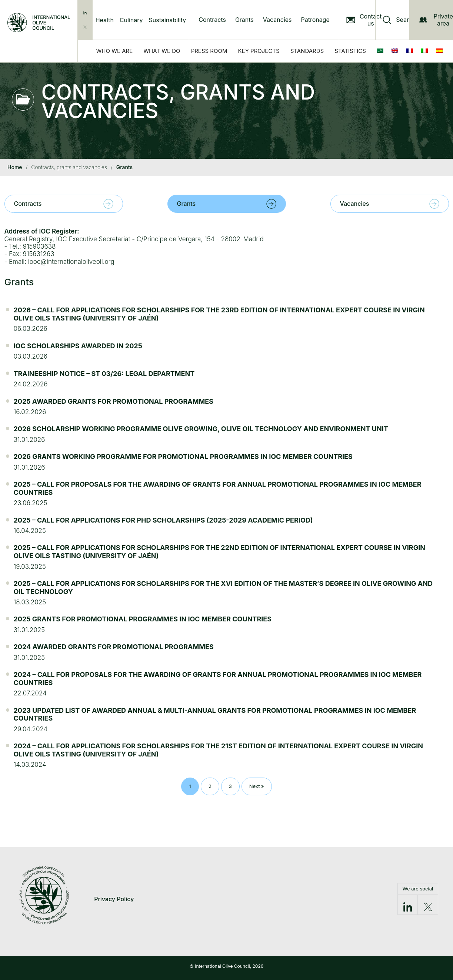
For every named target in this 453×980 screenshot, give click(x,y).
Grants (244, 20)
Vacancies (277, 20)
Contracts (212, 20)
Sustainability (168, 20)
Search (406, 20)
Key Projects (259, 51)
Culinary (131, 20)
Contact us (371, 20)
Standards (307, 51)
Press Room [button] (209, 51)
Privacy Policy (114, 899)
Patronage (315, 20)
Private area (436, 20)
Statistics (350, 51)
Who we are (115, 51)
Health (105, 20)
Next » (257, 786)
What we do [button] (162, 51)
